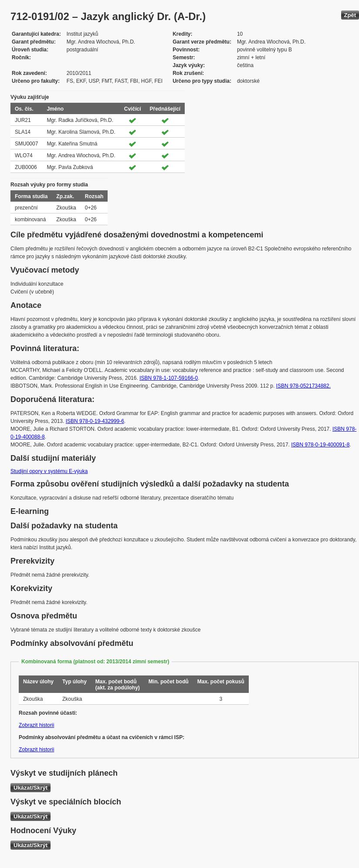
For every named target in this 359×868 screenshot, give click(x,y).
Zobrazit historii (36, 725)
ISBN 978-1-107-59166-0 (169, 378)
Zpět (350, 15)
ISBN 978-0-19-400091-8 (320, 445)
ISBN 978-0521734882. (303, 386)
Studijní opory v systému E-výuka (49, 471)
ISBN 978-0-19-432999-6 (95, 421)
